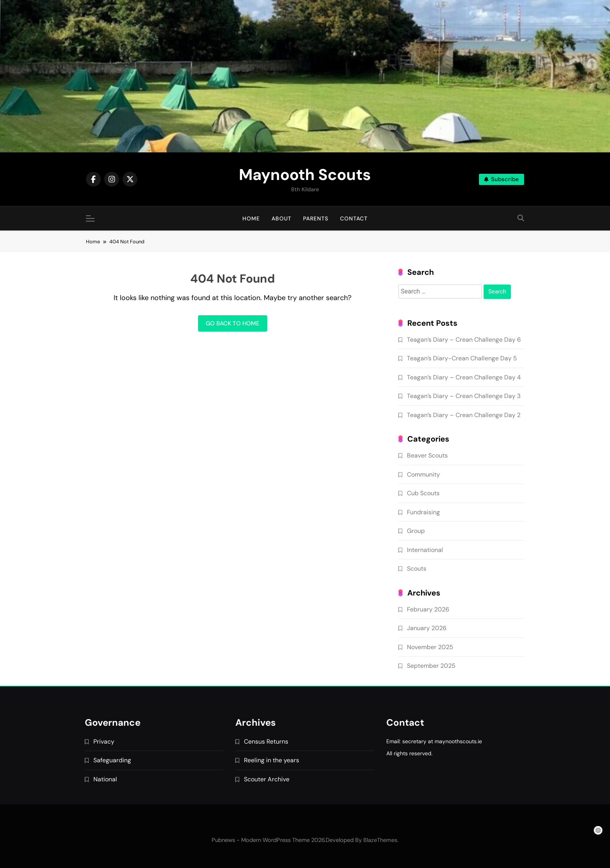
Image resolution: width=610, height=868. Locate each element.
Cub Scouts (423, 493)
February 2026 (428, 609)
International (425, 550)
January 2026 (427, 628)
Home (251, 218)
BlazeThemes (380, 840)
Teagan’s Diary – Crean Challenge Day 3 (464, 396)
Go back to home (233, 323)
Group (416, 531)
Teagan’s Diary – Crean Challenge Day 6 (464, 340)
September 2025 (431, 666)
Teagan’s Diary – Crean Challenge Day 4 (464, 377)
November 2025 (430, 647)
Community (423, 474)
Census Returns (266, 741)
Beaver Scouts (427, 455)
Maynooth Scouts (305, 175)
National (105, 779)
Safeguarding (112, 760)
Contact (354, 218)
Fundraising (423, 512)
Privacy (104, 741)
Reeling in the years (272, 760)
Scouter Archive (267, 779)
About (281, 218)
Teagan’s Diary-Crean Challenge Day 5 (462, 358)
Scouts (417, 568)
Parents (316, 218)
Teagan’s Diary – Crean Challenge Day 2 (464, 415)
